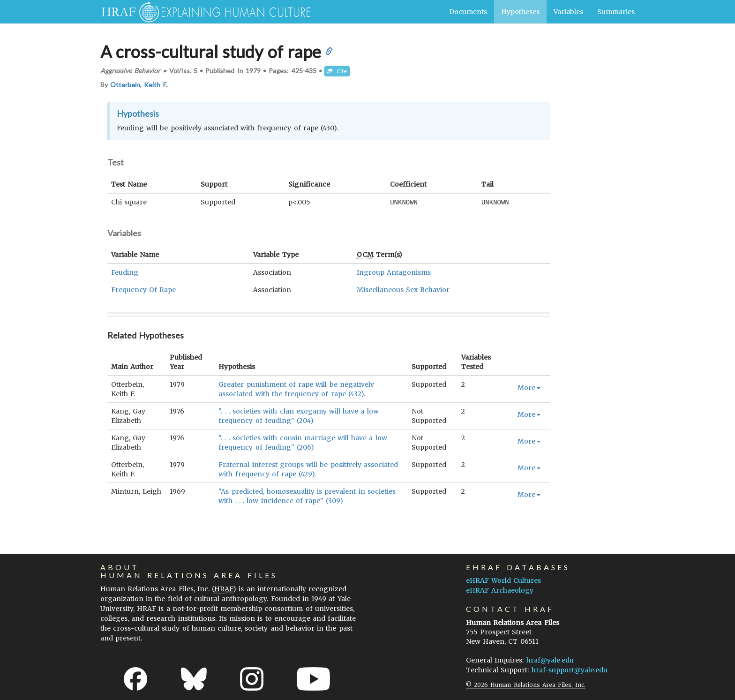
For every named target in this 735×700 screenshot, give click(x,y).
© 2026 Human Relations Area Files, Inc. (526, 684)
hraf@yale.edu (550, 660)
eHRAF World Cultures (503, 580)
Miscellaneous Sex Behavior (403, 289)
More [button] (529, 387)
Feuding (125, 272)
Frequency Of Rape (143, 289)
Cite (337, 71)
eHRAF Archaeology (500, 590)
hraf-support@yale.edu (570, 670)
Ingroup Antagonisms (394, 272)
